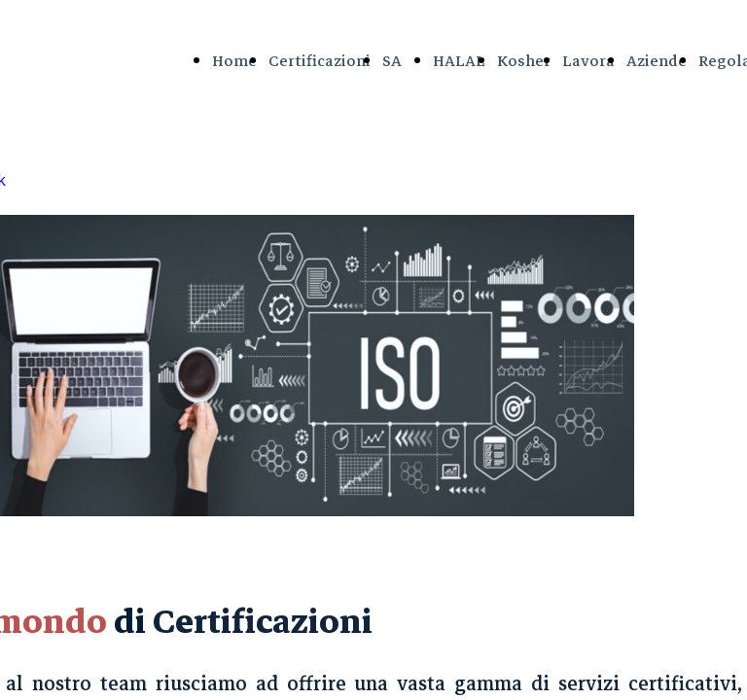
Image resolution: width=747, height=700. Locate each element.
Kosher (524, 61)
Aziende (657, 61)
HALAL (459, 61)
